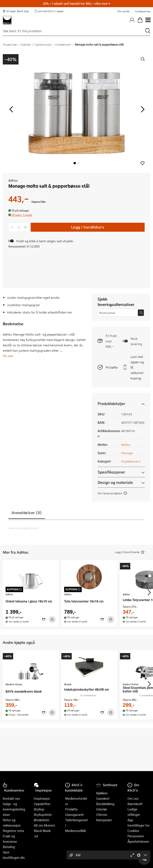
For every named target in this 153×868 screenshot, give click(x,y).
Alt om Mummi (44, 825)
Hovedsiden (10, 44)
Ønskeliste (42, 820)
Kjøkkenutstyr (43, 44)
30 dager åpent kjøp (16, 11)
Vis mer (8, 356)
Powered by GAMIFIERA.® (23, 528)
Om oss (133, 798)
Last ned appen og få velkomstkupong (137, 367)
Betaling (9, 847)
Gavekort (103, 798)
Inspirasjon (42, 798)
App (130, 820)
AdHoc (13, 180)
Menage (127, 453)
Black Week (42, 831)
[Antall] (19, 227)
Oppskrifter (42, 804)
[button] (143, 163)
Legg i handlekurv (88, 227)
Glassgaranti (74, 815)
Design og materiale (115, 482)
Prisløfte (112, 367)
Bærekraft (135, 804)
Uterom (102, 815)
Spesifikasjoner (111, 472)
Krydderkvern (63, 44)
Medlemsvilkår (76, 831)
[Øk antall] (26, 227)
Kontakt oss (11, 798)
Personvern (136, 836)
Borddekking (105, 804)
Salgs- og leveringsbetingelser (14, 809)
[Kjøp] (52, 619)
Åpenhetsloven (138, 841)
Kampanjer (104, 820)
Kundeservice (143, 11)
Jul (36, 836)
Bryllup (39, 809)
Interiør (102, 809)
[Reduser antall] (12, 227)
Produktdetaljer (111, 404)
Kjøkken (26, 44)
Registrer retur (14, 831)
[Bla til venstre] (11, 109)
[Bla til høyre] (142, 109)
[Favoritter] (44, 619)
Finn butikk (123, 11)
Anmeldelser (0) (27, 513)
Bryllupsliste (43, 815)
